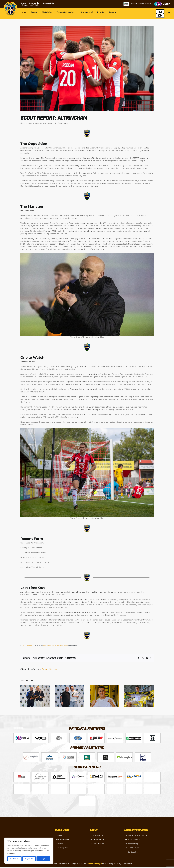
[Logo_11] (87, 753)
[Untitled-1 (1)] (162, 2)
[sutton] (10, 2)
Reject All (29, 859)
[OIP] (96, 785)
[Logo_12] (50, 753)
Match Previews (57, 645)
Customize (15, 859)
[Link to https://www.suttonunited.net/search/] (169, 14)
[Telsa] (22, 734)
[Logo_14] (59, 734)
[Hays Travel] (134, 773)
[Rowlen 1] (96, 773)
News (66, 645)
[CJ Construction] (40, 773)
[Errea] (87, 797)
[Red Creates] (152, 773)
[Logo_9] (68, 753)
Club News (47, 645)
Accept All (43, 859)
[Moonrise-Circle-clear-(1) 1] (40, 785)
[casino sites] (115, 785)
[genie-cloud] (22, 785)
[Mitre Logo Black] (152, 785)
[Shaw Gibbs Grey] (124, 753)
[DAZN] (152, 734)
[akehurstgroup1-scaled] (59, 773)
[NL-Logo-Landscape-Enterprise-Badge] (126, 3)
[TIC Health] (134, 785)
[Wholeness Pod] (78, 773)
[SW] (78, 785)
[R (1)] (59, 785)
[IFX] (143, 753)
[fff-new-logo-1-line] (115, 734)
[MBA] (106, 753)
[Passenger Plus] (115, 773)
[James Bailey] (31, 753)
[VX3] (40, 734)
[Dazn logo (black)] (160, 14)
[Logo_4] (78, 734)
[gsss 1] (96, 734)
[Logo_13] (22, 773)
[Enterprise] (134, 734)
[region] (29, 851)
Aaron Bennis (28, 645)
